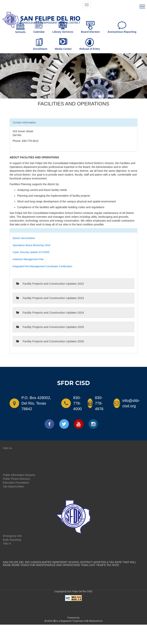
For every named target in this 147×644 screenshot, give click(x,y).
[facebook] (49, 424)
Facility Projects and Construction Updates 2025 (50, 327)
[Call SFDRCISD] (64, 403)
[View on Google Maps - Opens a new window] (13, 403)
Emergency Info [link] (12, 536)
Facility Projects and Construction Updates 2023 (50, 298)
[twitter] (64, 424)
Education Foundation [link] (16, 483)
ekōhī (50, 621)
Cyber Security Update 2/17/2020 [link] (31, 252)
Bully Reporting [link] (12, 540)
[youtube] (79, 424)
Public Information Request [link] (19, 475)
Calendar (39, 27)
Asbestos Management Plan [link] (28, 259)
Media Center (63, 44)
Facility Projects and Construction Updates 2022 (50, 284)
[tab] (73, 81)
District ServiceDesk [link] (24, 238)
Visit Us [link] (7, 448)
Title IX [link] (7, 544)
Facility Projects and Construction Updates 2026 (50, 341)
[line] (142, 7)
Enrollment (40, 44)
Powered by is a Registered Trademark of (74, 619)
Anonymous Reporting (122, 27)
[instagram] (93, 424)
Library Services (63, 27)
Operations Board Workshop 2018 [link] (31, 245)
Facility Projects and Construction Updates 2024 (50, 313)
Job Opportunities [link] (13, 486)
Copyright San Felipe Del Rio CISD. (73, 591)
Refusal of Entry (90, 44)
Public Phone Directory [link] (16, 479)
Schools (20, 27)
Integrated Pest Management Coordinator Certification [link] (42, 266)
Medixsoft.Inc (96, 621)
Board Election (90, 27)
